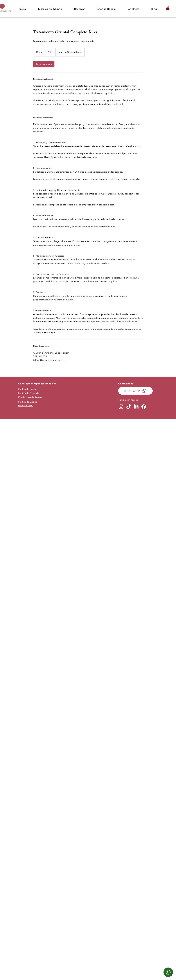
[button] (168, 8)
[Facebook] (144, 407)
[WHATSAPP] (135, 391)
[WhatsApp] (168, 972)
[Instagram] (121, 407)
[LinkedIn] (136, 407)
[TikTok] (129, 407)
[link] (44, 64)
